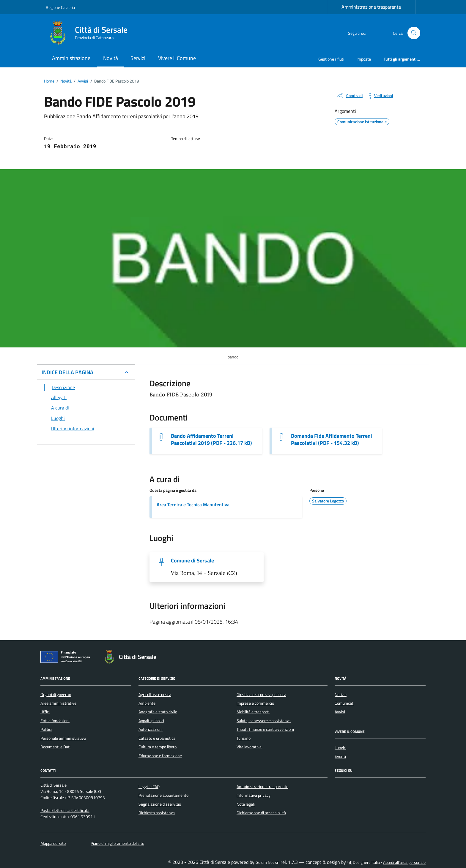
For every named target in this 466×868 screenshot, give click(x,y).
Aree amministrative (58, 703)
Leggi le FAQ (149, 787)
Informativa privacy (254, 795)
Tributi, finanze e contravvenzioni (265, 729)
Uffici (45, 712)
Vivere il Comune (177, 58)
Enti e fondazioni (55, 721)
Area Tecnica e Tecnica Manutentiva (193, 505)
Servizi (138, 58)
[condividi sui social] (349, 96)
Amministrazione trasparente (371, 7)
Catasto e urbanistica (157, 738)
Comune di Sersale (192, 561)
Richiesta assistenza (157, 813)
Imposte (364, 59)
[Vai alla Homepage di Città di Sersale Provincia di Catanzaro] (90, 33)
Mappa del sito (53, 843)
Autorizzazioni (151, 729)
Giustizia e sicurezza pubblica (261, 695)
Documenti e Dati (55, 747)
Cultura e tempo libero (158, 747)
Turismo (244, 738)
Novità (111, 58)
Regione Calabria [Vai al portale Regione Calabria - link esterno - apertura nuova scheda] (60, 7)
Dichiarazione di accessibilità (261, 813)
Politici (46, 729)
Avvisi (340, 712)
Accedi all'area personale (404, 862)
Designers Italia (363, 862)
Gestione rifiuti (331, 59)
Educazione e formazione (160, 756)
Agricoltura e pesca (155, 695)
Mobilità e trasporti (253, 712)
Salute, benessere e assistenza (264, 721)
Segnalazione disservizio (160, 804)
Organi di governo (56, 695)
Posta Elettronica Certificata (65, 810)
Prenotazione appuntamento (163, 795)
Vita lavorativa (249, 747)
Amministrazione (71, 58)
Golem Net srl (267, 862)
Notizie (341, 695)
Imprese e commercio (255, 703)
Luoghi (340, 748)
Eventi (340, 756)
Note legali (246, 804)
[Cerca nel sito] (414, 33)
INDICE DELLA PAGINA (67, 372)
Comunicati (344, 703)
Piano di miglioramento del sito (117, 843)
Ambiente (147, 703)
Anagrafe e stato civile (158, 712)
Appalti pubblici (151, 721)
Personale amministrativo (63, 738)
